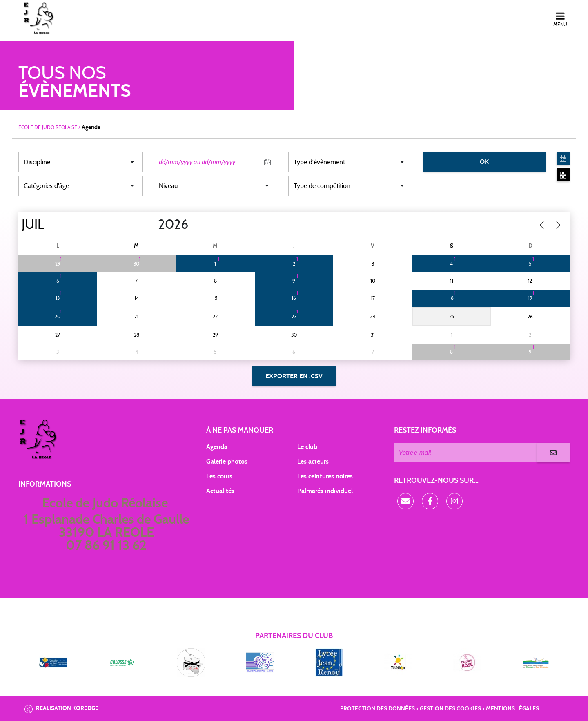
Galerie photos (227, 462)
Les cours (219, 476)
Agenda (217, 447)
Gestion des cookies (450, 709)
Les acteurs (313, 462)
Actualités (220, 491)
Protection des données (378, 709)
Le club (307, 447)
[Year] (151, 225)
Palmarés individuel (325, 491)
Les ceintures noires (325, 476)
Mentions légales (512, 709)
